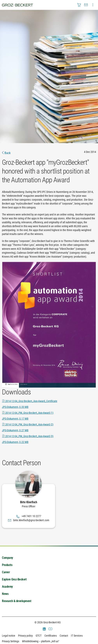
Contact (64, 636)
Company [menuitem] (8, 558)
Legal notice (9, 636)
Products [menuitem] (7, 565)
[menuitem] (79, 5)
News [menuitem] (5, 594)
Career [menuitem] (6, 572)
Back (6, 153)
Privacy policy (25, 636)
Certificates (51, 636)
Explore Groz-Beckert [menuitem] (14, 579)
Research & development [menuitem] (17, 601)
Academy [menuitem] (7, 587)
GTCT (39, 636)
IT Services (77, 636)
